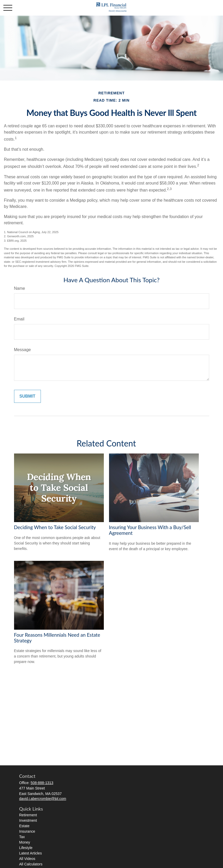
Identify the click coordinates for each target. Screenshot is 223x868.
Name (20, 288)
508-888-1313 (42, 783)
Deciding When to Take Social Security (55, 527)
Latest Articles (31, 853)
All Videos (27, 859)
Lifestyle (26, 848)
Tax (22, 837)
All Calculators (31, 864)
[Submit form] (27, 396)
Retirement (28, 815)
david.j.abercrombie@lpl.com (43, 799)
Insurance (27, 831)
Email (19, 319)
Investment (28, 820)
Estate (24, 826)
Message (23, 350)
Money (25, 842)
